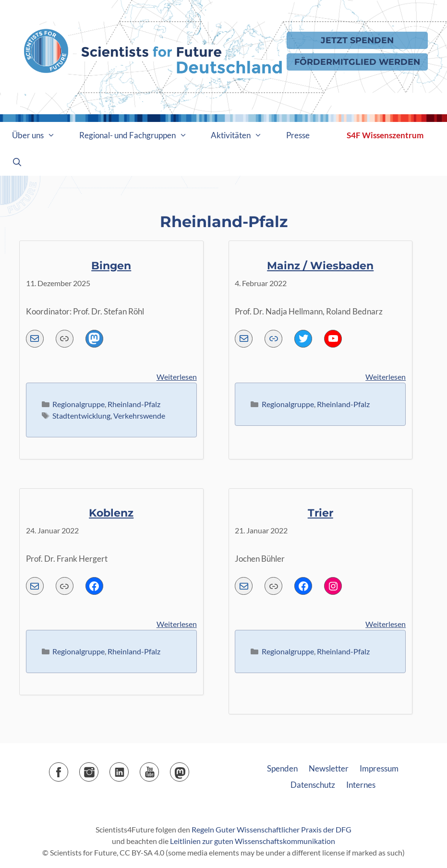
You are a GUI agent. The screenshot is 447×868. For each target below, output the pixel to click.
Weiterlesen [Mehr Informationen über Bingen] (177, 377)
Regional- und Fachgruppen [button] (139, 135)
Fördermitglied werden (357, 62)
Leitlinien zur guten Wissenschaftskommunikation (253, 841)
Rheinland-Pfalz (134, 404)
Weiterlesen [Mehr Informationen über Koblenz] (177, 624)
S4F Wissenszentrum (385, 135)
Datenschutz (313, 785)
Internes (361, 785)
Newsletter (329, 768)
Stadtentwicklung (81, 416)
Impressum (379, 768)
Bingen (111, 266)
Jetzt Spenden (357, 40)
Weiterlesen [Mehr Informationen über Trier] (386, 624)
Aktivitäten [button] (242, 135)
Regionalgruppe (79, 404)
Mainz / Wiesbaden (320, 266)
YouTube (159, 769)
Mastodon (189, 769)
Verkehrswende (139, 416)
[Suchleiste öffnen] (17, 162)
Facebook (68, 769)
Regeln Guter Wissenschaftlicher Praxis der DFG (272, 829)
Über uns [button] (40, 135)
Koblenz (111, 513)
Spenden (282, 768)
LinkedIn (128, 769)
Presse (298, 135)
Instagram (98, 769)
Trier (320, 513)
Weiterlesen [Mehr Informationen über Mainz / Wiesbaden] (386, 377)
